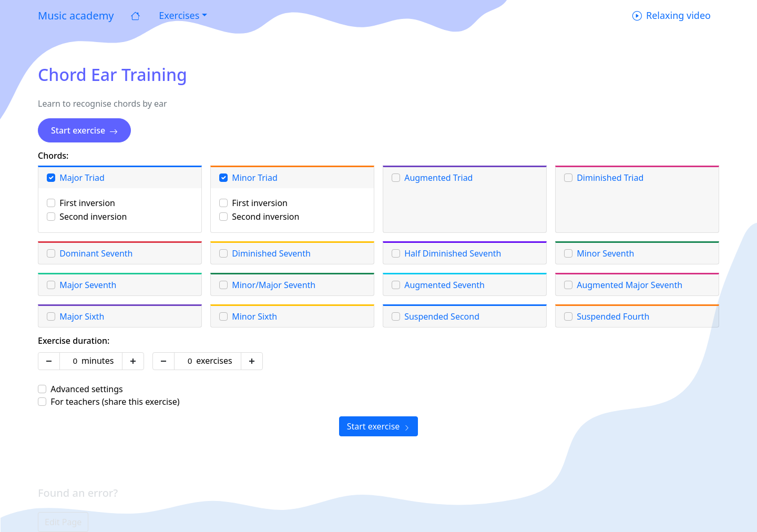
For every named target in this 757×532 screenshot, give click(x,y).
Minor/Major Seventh (274, 285)
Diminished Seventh (271, 253)
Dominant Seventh (96, 253)
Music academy (76, 16)
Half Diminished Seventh (453, 253)
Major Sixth (82, 316)
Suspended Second (442, 316)
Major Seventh (88, 285)
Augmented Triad (438, 178)
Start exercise (84, 130)
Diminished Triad (610, 178)
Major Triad (82, 178)
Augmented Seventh (444, 285)
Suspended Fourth (613, 316)
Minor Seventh (605, 253)
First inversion (87, 203)
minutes (98, 361)
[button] (182, 16)
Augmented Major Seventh (630, 285)
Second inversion (93, 217)
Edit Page (63, 522)
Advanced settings (87, 389)
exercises (214, 361)
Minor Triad (255, 178)
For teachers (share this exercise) (115, 402)
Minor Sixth (254, 316)
